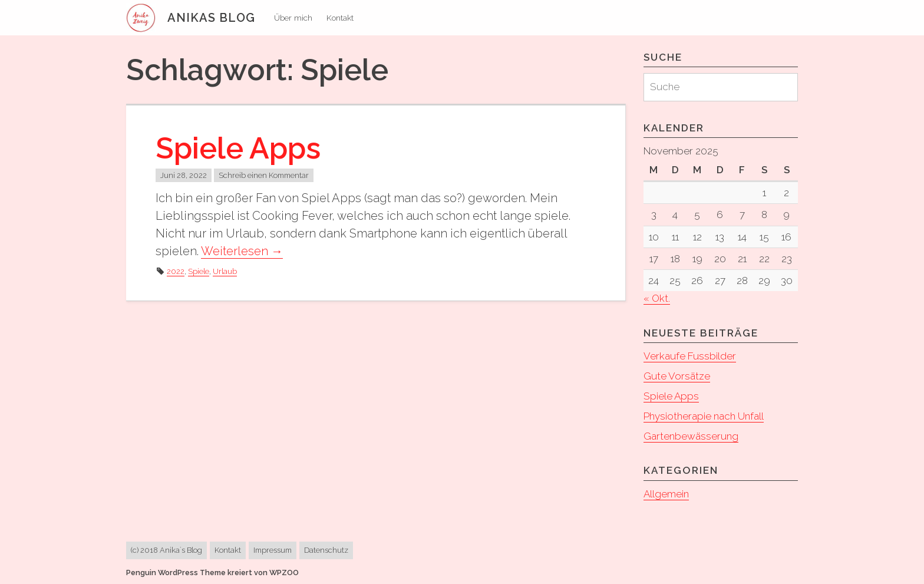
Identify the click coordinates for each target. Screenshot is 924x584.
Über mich (293, 18)
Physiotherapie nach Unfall (704, 416)
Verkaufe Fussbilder (690, 356)
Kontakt (340, 18)
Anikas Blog (211, 18)
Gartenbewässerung (691, 436)
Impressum (273, 550)
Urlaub (225, 271)
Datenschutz (326, 550)
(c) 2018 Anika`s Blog (166, 550)
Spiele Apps (238, 148)
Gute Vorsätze (677, 376)
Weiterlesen (242, 251)
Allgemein (666, 494)
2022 (176, 271)
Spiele (199, 271)
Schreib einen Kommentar (264, 175)
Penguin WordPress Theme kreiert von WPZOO (212, 573)
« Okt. (657, 298)
